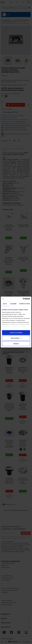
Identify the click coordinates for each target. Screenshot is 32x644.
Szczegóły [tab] (13, 304)
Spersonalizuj (16, 338)
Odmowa (16, 344)
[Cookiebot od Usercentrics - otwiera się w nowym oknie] (23, 299)
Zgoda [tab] (5, 304)
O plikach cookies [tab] (25, 304)
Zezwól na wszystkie (16, 333)
